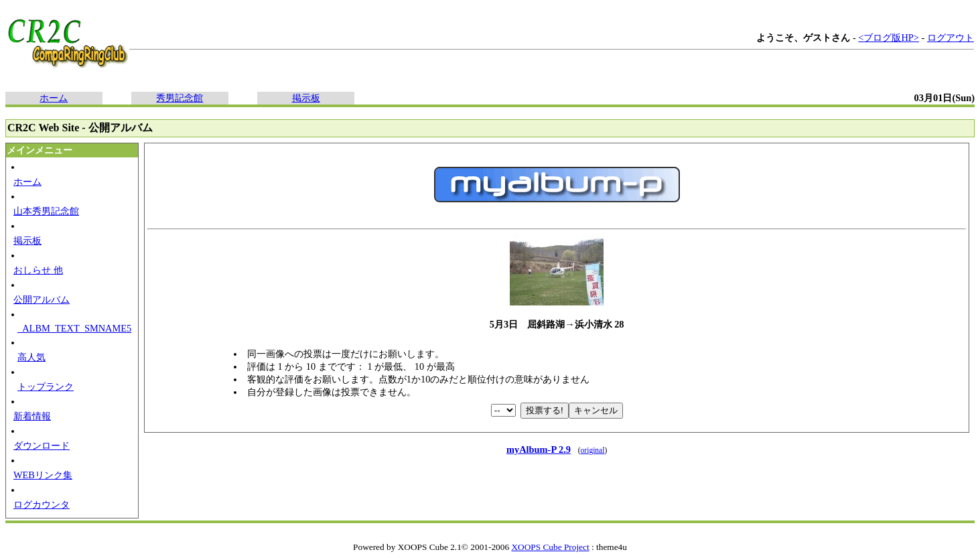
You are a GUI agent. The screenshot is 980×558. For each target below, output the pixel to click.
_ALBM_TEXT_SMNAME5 (74, 328)
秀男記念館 (180, 98)
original (593, 450)
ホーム (54, 98)
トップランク (46, 387)
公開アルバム (42, 299)
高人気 (31, 357)
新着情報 (32, 416)
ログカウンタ (42, 504)
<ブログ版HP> (889, 38)
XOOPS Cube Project (550, 547)
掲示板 (306, 98)
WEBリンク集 (43, 475)
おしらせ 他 (38, 270)
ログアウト (951, 38)
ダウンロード (42, 445)
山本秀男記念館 (46, 211)
